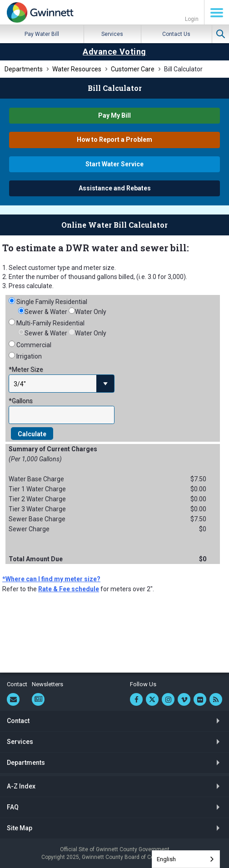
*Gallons (21, 401)
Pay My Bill (114, 115)
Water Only (91, 312)
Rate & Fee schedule (69, 589)
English (166, 859)
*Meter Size (26, 369)
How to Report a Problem (114, 140)
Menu (217, 13)
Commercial (34, 345)
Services (112, 34)
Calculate (32, 434)
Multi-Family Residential (50, 323)
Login (192, 19)
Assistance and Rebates (115, 188)
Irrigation (29, 356)
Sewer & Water (46, 312)
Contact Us (176, 34)
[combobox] (186, 859)
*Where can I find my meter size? (51, 579)
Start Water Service (114, 164)
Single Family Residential (52, 302)
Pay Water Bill (42, 34)
